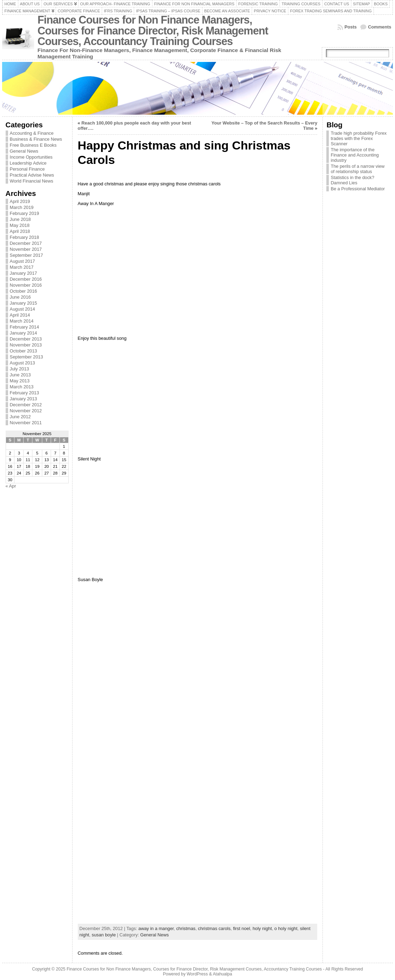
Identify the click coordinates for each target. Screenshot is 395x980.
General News (24, 151)
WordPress (197, 974)
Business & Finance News (36, 139)
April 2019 (20, 201)
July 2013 (20, 369)
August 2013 (23, 363)
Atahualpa (222, 974)
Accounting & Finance (32, 133)
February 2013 (24, 393)
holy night (262, 928)
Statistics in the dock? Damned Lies (352, 180)
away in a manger (156, 928)
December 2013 (26, 339)
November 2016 (26, 285)
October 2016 (24, 291)
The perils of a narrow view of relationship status (358, 169)
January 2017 (24, 273)
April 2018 (20, 231)
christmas (186, 928)
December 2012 (26, 405)
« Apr (11, 486)
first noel (242, 928)
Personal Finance (27, 169)
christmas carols (214, 928)
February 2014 (24, 327)
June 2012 (20, 417)
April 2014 (20, 315)
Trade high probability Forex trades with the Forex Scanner (359, 138)
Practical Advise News (32, 175)
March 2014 (22, 321)
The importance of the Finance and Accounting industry (355, 155)
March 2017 (22, 267)
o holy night (286, 928)
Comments (380, 27)
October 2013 (24, 351)
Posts (350, 27)
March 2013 (22, 387)
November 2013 (26, 345)
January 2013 (24, 399)
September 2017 (27, 255)
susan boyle (104, 935)
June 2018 (20, 219)
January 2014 (24, 333)
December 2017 (26, 243)
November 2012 (26, 411)
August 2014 (23, 309)
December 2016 (26, 279)
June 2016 (20, 297)
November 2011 (26, 423)
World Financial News (32, 181)
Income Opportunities (31, 157)
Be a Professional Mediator (358, 189)
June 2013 (20, 375)
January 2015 (24, 303)
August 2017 (23, 261)
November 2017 (26, 249)
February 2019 (24, 213)
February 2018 (24, 237)
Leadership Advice (28, 163)
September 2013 (27, 357)
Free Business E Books (33, 145)
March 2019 (22, 207)
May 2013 (20, 381)
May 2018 (20, 225)
